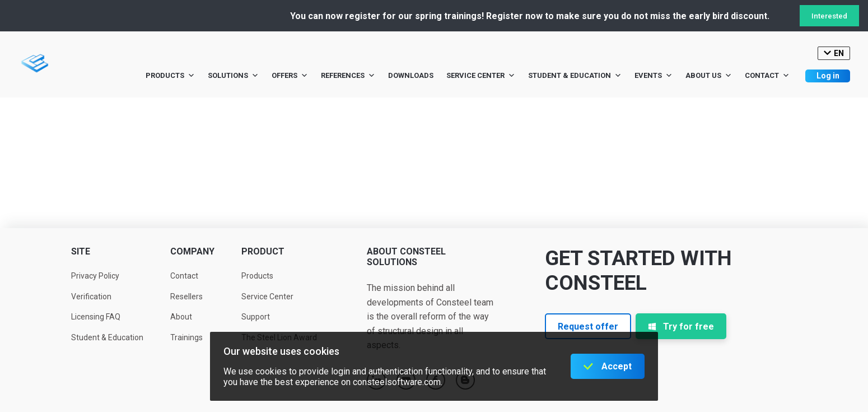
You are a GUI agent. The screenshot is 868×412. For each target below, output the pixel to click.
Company (192, 251)
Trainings (186, 337)
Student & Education (575, 76)
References (348, 76)
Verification (91, 297)
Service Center (481, 76)
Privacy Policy (95, 276)
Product (263, 251)
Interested (829, 16)
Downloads (411, 75)
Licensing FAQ (96, 317)
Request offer (588, 327)
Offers (290, 76)
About (181, 317)
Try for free (681, 327)
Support (256, 317)
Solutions (233, 76)
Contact (767, 76)
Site (81, 251)
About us (709, 76)
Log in (828, 76)
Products (170, 76)
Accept (617, 366)
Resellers (186, 297)
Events (654, 76)
